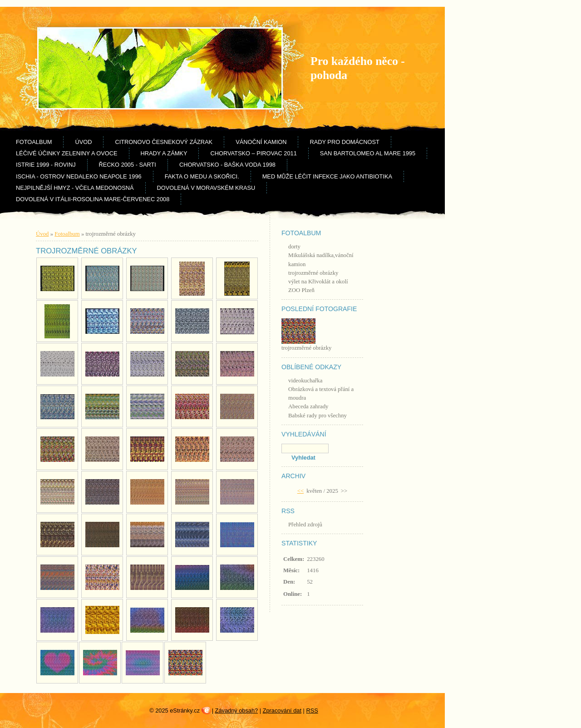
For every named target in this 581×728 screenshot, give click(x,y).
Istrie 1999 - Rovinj (46, 165)
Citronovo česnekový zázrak (164, 142)
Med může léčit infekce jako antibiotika (327, 176)
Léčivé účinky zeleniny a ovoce (67, 153)
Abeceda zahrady (308, 406)
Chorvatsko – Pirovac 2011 (253, 153)
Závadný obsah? (237, 711)
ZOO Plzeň (301, 290)
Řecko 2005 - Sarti (128, 165)
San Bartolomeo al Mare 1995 (368, 153)
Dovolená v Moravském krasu (206, 188)
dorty (294, 247)
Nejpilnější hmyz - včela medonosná (75, 188)
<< (300, 491)
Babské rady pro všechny (318, 416)
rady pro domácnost (344, 142)
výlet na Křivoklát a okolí (318, 282)
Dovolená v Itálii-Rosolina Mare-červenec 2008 (93, 199)
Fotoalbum (34, 142)
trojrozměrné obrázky (313, 273)
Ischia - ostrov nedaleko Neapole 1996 (79, 176)
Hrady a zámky (164, 153)
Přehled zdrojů (305, 525)
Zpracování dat (282, 711)
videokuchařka (305, 381)
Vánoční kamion (261, 142)
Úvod (83, 142)
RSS (312, 711)
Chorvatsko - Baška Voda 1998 (227, 165)
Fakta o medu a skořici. (202, 176)
